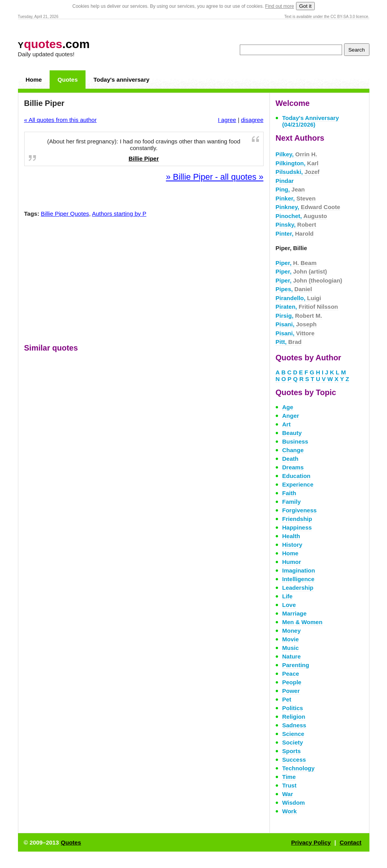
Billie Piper (144, 158)
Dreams (293, 467)
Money (292, 631)
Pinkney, (308, 207)
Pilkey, (296, 154)
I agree (227, 120)
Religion (294, 717)
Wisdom (294, 803)
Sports (292, 751)
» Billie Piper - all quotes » (215, 177)
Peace (291, 674)
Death (291, 459)
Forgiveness (300, 510)
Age (288, 407)
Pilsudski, (298, 172)
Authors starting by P (119, 214)
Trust (290, 785)
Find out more (280, 6)
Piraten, (307, 307)
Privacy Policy (311, 842)
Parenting (296, 665)
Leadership (298, 588)
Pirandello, (299, 298)
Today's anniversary (121, 80)
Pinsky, (296, 225)
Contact (351, 842)
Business (295, 441)
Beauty (292, 433)
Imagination (299, 570)
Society (293, 742)
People (292, 682)
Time (289, 777)
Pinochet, (301, 216)
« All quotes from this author (61, 120)
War (288, 794)
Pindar (285, 181)
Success (294, 760)
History (292, 545)
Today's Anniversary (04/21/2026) (311, 121)
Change (293, 450)
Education (297, 476)
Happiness (297, 527)
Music (291, 648)
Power (291, 691)
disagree (252, 120)
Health (291, 536)
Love (289, 605)
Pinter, (295, 234)
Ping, (290, 189)
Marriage (295, 613)
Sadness (294, 725)
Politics (293, 708)
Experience (298, 484)
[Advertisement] (144, 282)
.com (54, 44)
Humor (292, 562)
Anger (291, 416)
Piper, (296, 263)
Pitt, (289, 342)
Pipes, (294, 289)
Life (288, 596)
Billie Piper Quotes (65, 214)
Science (293, 734)
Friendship (297, 519)
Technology (299, 768)
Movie (291, 639)
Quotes (68, 80)
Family (292, 502)
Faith (289, 493)
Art (287, 424)
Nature (292, 656)
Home (34, 80)
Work (290, 811)
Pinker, (296, 198)
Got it (305, 6)
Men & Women (302, 622)
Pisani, (296, 324)
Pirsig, (299, 316)
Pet (287, 699)
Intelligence (299, 579)
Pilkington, (297, 163)
